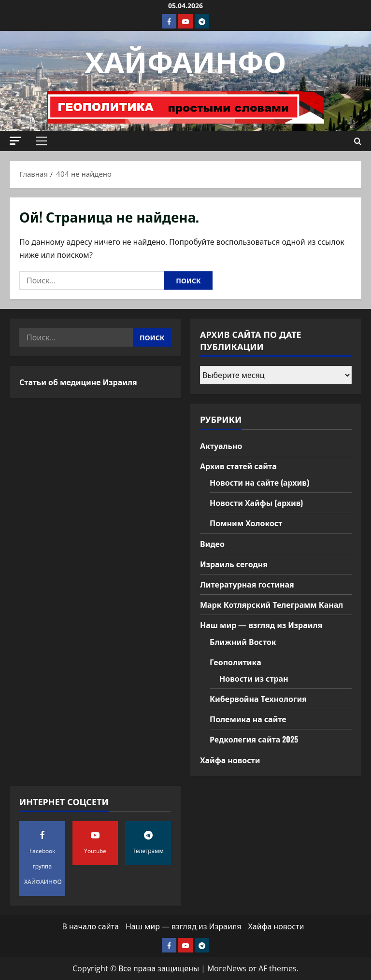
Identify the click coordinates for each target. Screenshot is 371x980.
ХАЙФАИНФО (186, 60)
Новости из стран (254, 678)
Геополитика (235, 662)
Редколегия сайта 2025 (254, 739)
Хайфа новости (230, 760)
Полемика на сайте (248, 719)
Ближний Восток (243, 642)
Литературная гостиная (247, 584)
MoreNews (227, 968)
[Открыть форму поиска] (358, 141)
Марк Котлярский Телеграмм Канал (271, 604)
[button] (15, 141)
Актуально (221, 446)
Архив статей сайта (238, 466)
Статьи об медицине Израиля (78, 382)
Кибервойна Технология (258, 699)
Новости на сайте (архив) (259, 482)
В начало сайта (91, 926)
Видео (212, 544)
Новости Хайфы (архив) (256, 503)
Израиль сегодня (234, 564)
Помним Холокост (246, 523)
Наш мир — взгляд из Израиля (261, 625)
